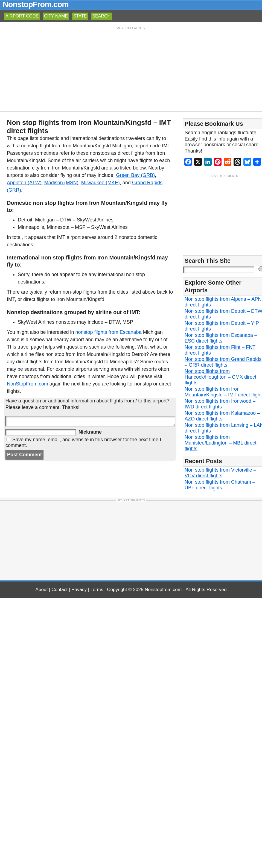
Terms (97, 590)
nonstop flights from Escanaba (109, 332)
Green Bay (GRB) (135, 175)
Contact (59, 590)
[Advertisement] (131, 69)
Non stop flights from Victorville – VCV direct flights (220, 473)
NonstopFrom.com (36, 4)
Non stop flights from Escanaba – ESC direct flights (221, 338)
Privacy (79, 590)
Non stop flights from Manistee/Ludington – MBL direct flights (221, 443)
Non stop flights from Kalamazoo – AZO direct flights (222, 416)
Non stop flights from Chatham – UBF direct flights (220, 485)
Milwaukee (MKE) (101, 183)
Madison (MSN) (61, 183)
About (42, 590)
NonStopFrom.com (27, 384)
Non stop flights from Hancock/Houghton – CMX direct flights (220, 377)
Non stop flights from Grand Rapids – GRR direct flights (223, 362)
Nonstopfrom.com (163, 590)
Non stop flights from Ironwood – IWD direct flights (220, 404)
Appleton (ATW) (24, 183)
